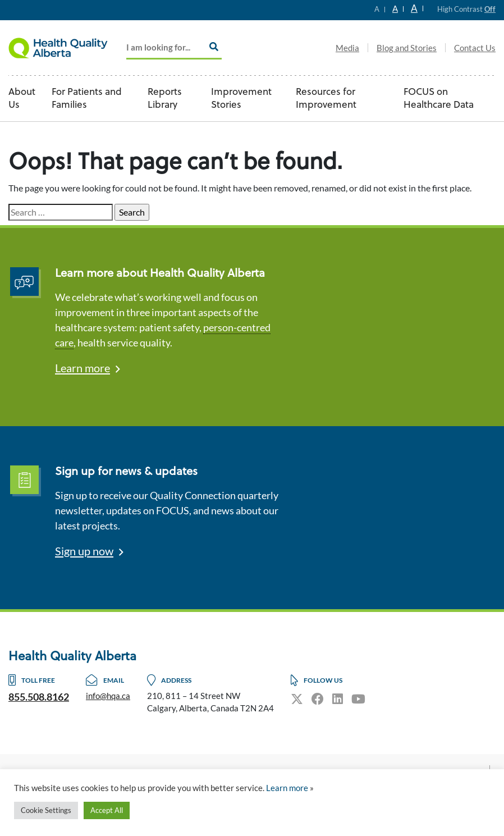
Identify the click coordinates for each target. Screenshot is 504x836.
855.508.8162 (39, 697)
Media (347, 48)
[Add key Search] (174, 48)
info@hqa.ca (108, 696)
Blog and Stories (407, 48)
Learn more (83, 368)
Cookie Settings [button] (46, 810)
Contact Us (475, 48)
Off (490, 9)
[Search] (214, 47)
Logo (65, 48)
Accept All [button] (107, 810)
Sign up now (84, 551)
